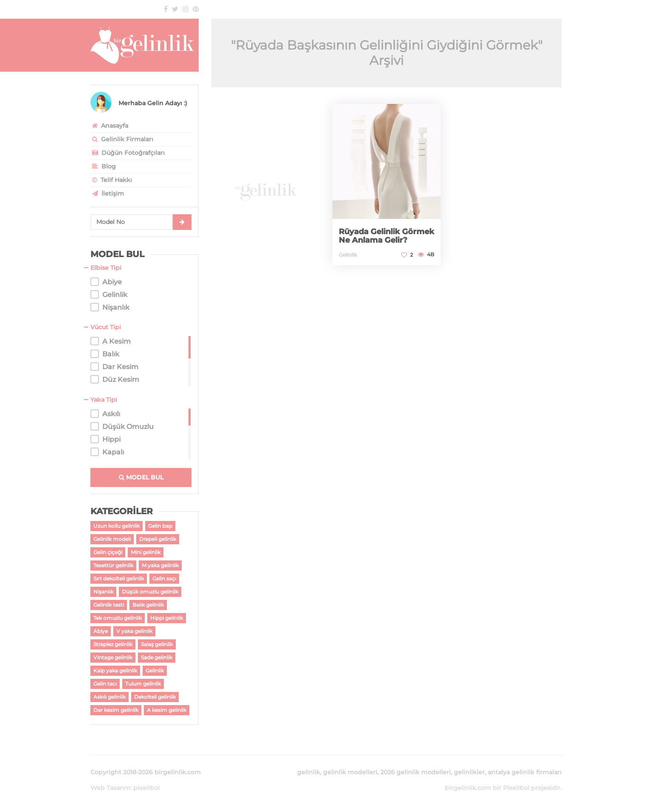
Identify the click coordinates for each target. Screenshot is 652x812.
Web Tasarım (110, 788)
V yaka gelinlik (134, 631)
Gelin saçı (164, 578)
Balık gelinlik (148, 605)
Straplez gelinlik (113, 644)
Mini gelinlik (146, 552)
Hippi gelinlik (167, 618)
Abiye (101, 631)
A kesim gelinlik (167, 710)
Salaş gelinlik (157, 644)
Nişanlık (103, 592)
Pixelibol (516, 788)
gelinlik (309, 772)
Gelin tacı (105, 684)
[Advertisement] (266, 185)
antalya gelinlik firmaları (525, 772)
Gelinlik (155, 671)
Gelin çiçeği (108, 552)
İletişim (107, 193)
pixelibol (146, 788)
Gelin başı (160, 526)
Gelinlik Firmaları (122, 139)
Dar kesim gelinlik (116, 710)
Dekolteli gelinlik (155, 697)
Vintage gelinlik (113, 657)
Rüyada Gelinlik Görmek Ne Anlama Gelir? (386, 236)
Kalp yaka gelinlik (115, 671)
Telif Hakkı (111, 180)
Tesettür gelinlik (113, 565)
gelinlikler (469, 772)
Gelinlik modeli (112, 539)
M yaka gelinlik (160, 565)
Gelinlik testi (109, 605)
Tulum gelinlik (143, 684)
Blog (103, 166)
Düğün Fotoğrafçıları (128, 153)
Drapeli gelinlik (158, 539)
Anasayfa (109, 126)
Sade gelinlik (157, 657)
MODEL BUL (141, 477)
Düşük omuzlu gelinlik (150, 592)
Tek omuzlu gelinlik (118, 618)
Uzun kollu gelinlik (117, 526)
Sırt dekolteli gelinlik (119, 578)
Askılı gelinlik (110, 697)
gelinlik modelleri (350, 772)
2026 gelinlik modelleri (416, 772)
